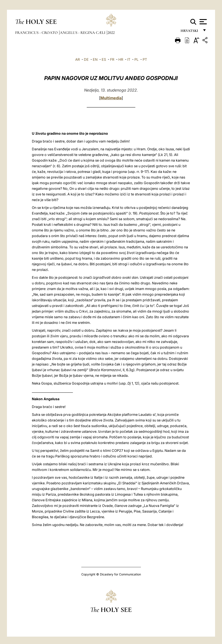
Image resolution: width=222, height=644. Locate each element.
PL (136, 59)
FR (112, 59)
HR (121, 59)
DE (86, 59)
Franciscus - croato (37, 33)
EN (95, 59)
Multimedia (111, 98)
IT (129, 59)
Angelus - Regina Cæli (83, 33)
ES (104, 59)
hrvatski (190, 32)
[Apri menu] (203, 22)
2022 (111, 33)
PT (145, 59)
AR (78, 59)
